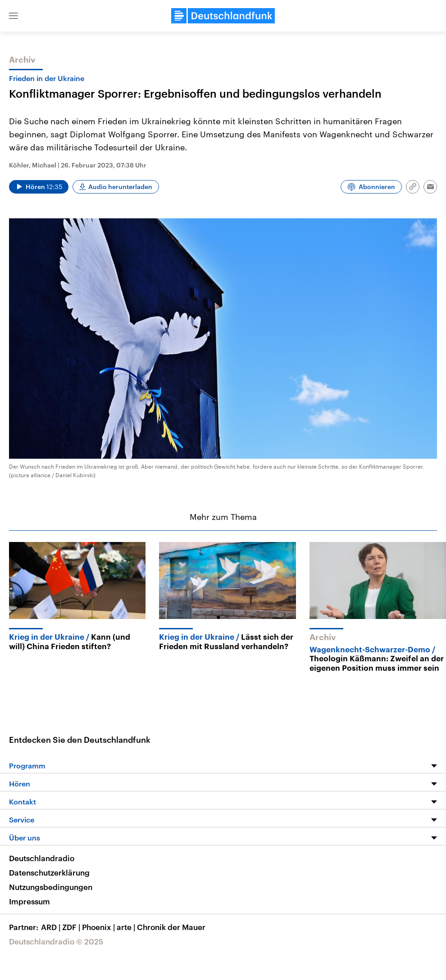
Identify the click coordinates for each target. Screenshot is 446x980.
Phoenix (99, 927)
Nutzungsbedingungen (51, 887)
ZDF (72, 927)
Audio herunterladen (120, 187)
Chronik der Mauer (171, 927)
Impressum (30, 901)
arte (127, 927)
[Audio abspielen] (39, 187)
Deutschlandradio (42, 858)
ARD (52, 927)
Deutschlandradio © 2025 (56, 941)
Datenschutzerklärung (49, 872)
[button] (14, 16)
